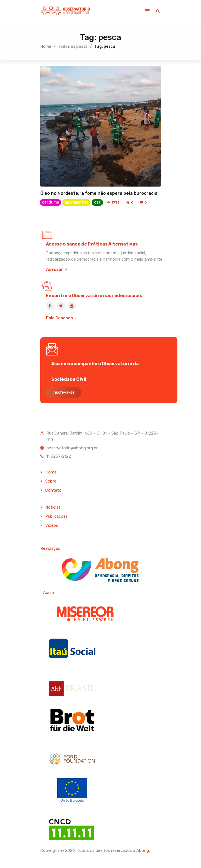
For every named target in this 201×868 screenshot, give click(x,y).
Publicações (56, 516)
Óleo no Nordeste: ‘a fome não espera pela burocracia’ (99, 194)
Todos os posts (73, 46)
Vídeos (52, 525)
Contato (53, 490)
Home (46, 46)
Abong (143, 850)
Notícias (53, 508)
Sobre (51, 481)
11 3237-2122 (59, 456)
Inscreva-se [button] (63, 392)
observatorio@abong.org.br (72, 448)
